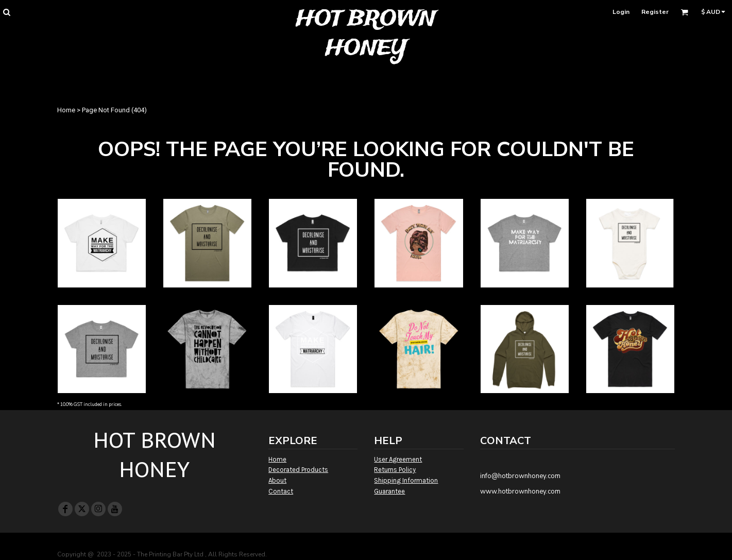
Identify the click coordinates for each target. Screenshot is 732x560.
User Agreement (398, 459)
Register (655, 12)
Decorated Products (298, 470)
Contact (281, 491)
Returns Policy (395, 470)
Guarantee (389, 491)
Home (66, 110)
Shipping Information (406, 480)
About (277, 480)
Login (621, 12)
